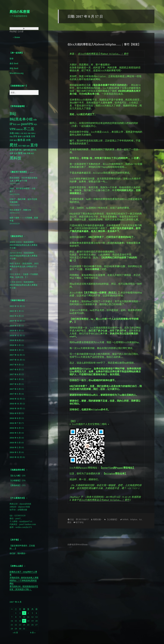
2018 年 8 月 (15, 340)
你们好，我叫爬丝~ (18, 553)
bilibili (125, 519)
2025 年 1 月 (15, 311)
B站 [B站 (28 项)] (13, 114)
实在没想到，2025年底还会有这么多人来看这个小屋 (24, 245)
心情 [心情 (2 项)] (24, 136)
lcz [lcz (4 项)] (15, 124)
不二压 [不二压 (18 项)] (29, 129)
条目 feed (14, 63)
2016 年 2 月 (15, 447)
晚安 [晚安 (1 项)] (15, 140)
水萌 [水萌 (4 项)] (28, 140)
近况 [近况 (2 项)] (16, 153)
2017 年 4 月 (15, 384)
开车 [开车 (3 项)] (15, 136)
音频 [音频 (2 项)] (29, 153)
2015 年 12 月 (16, 457)
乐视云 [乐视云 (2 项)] (17, 133)
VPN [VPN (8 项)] (13, 129)
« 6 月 (15, 633)
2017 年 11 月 (16, 360)
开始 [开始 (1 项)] (11, 137)
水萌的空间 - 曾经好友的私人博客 (24, 578)
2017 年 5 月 (15, 379)
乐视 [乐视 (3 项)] (12, 133)
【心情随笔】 (15, 480)
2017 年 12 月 (16, 355)
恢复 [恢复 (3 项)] (28, 136)
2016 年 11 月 (16, 404)
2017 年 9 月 (15, 365)
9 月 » (33, 633)
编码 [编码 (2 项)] (25, 150)
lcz (140, 519)
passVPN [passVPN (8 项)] (27, 124)
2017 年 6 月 (15, 374)
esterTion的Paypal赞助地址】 (119, 468)
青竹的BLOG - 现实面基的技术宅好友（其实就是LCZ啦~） (24, 588)
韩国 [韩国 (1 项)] (25, 153)
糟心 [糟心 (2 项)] (21, 150)
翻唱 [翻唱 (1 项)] (29, 150)
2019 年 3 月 (15, 326)
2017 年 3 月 (15, 389)
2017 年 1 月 (15, 394)
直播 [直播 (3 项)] (12, 150)
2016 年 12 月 (16, 399)
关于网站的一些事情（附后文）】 (103, 293)
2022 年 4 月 (15, 316)
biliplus (134, 519)
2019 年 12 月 (16, 321)
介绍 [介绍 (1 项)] (22, 133)
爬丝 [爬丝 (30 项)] (14, 145)
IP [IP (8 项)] (11, 124)
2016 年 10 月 (16, 408)
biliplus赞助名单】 (116, 474)
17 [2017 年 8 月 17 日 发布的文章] (24, 621)
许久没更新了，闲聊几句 (20, 210)
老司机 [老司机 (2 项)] (34, 150)
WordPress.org (17, 73)
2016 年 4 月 (15, 438)
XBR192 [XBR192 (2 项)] (19, 129)
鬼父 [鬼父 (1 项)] (33, 153)
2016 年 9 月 (15, 413)
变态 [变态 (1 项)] (25, 133)
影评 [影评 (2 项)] (20, 136)
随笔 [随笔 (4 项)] (20, 153)
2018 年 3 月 (15, 345)
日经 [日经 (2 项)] (11, 140)
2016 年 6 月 (15, 428)
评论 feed (14, 68)
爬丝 (69, 522)
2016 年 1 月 (15, 452)
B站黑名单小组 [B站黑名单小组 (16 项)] (21, 119)
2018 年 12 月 (16, 335)
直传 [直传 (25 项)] (34, 145)
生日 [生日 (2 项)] (20, 146)
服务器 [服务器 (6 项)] (21, 140)
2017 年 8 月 (15, 369)
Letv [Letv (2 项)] (19, 124)
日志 (72, 519)
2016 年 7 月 (15, 423)
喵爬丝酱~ (98, 519)
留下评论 (80, 522)
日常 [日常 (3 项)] (33, 136)
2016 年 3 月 (15, 443)
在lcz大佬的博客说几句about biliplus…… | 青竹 (103, 54)
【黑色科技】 (15, 485)
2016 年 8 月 (15, 418)
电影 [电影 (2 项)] (24, 146)
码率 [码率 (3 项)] (16, 150)
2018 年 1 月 (15, 350)
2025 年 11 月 (16, 306)
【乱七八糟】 (15, 476)
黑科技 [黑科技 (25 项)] (15, 158)
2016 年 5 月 (15, 433)
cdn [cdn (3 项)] (35, 120)
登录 (12, 59)
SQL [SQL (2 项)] (35, 124)
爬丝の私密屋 (20, 11)
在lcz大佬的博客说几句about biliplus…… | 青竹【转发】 (104, 44)
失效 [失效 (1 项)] (29, 133)
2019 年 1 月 (15, 330)
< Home (16, 37)
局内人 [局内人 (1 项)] (33, 133)
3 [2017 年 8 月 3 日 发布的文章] (24, 613)
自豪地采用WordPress (77, 544)
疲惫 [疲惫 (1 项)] (28, 146)
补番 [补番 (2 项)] (11, 153)
